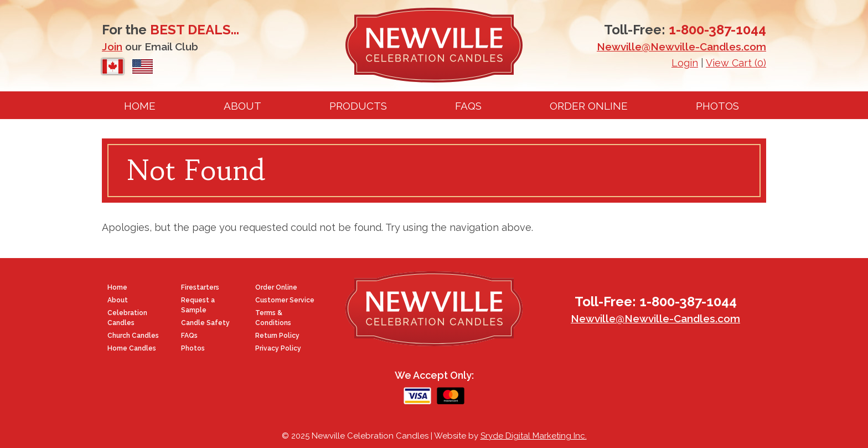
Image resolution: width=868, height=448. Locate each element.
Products (358, 106)
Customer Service (285, 300)
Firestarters (200, 287)
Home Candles (132, 348)
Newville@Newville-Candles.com (681, 47)
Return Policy (277, 336)
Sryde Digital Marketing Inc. (534, 436)
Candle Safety (205, 323)
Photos (717, 106)
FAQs (468, 106)
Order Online (589, 106)
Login (685, 63)
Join (112, 47)
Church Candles (133, 336)
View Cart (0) (736, 63)
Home (140, 106)
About (242, 106)
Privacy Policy (278, 348)
